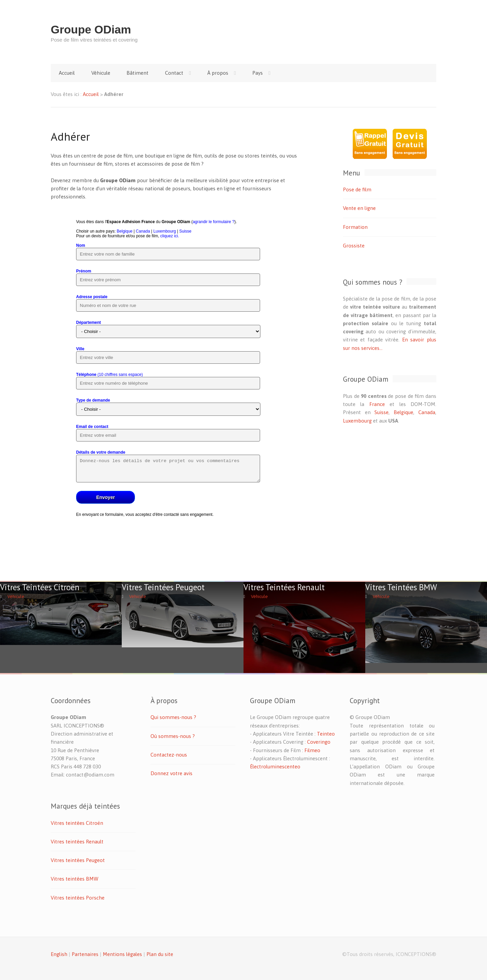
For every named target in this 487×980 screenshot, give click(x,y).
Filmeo (312, 750)
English (59, 954)
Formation (355, 227)
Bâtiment (137, 73)
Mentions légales (122, 954)
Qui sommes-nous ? (173, 717)
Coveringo (319, 742)
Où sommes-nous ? (173, 736)
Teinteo (326, 734)
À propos (218, 73)
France (377, 404)
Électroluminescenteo (275, 767)
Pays (258, 73)
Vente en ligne (359, 208)
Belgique (403, 412)
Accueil (67, 73)
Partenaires (85, 954)
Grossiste (354, 246)
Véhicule (101, 73)
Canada (427, 412)
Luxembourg (357, 421)
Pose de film (357, 189)
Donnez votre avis (171, 773)
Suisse (381, 412)
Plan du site (160, 954)
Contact (174, 73)
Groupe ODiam (91, 30)
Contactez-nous (169, 755)
